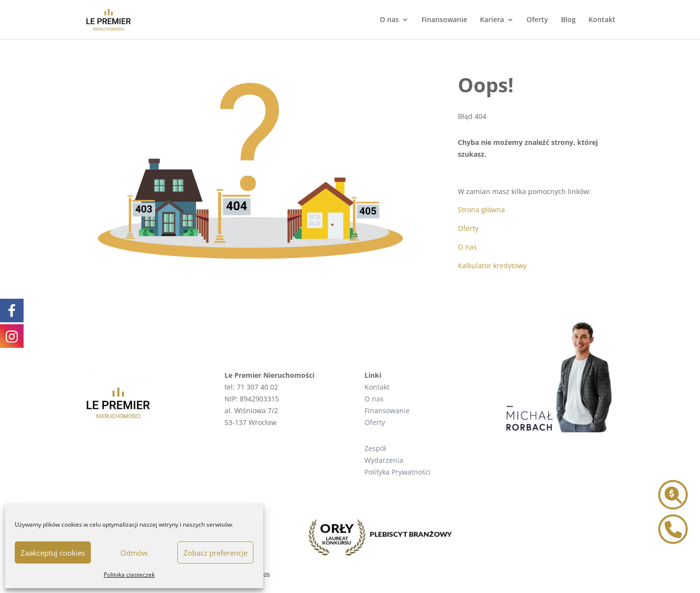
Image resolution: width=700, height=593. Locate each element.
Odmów (134, 553)
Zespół (375, 448)
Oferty (537, 20)
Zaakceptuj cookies (53, 553)
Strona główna (481, 210)
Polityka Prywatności (398, 472)
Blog (568, 20)
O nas (389, 20)
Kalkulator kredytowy (492, 266)
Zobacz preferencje (215, 553)
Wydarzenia (384, 460)
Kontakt (602, 20)
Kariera (492, 20)
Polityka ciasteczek (129, 575)
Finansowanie (444, 20)
